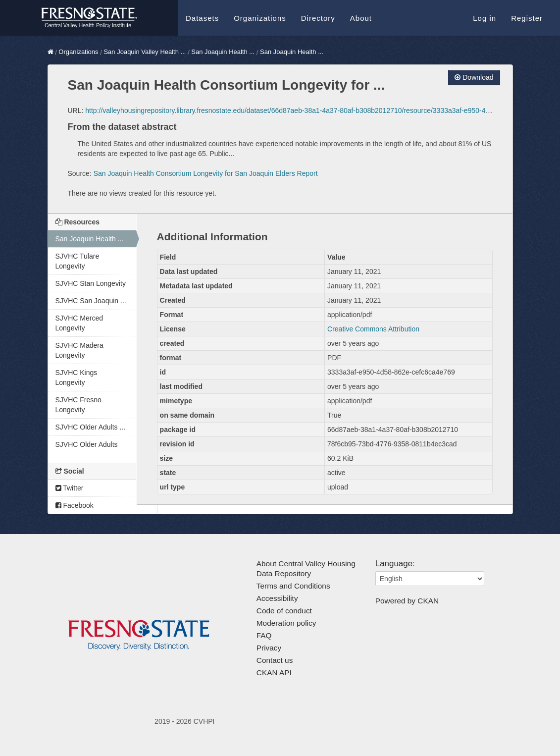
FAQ (264, 635)
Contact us (275, 660)
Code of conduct (284, 611)
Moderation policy (286, 623)
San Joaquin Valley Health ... (145, 52)
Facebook (75, 505)
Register (527, 18)
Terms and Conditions (293, 586)
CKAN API (274, 673)
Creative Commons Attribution (373, 329)
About (361, 18)
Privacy (269, 648)
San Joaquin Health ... (223, 52)
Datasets (202, 18)
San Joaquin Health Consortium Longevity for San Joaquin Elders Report (206, 173)
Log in (484, 18)
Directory (318, 18)
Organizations (260, 18)
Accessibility (277, 598)
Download (474, 77)
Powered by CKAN (407, 601)
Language (394, 564)
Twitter (70, 488)
